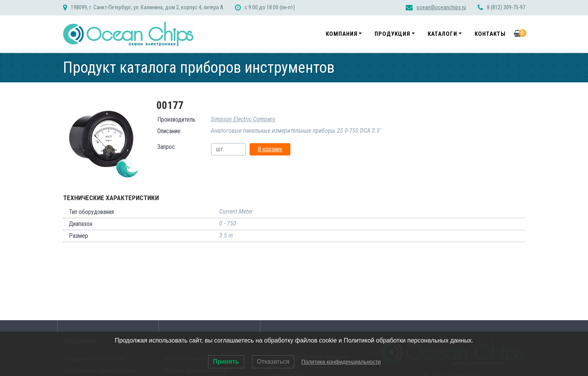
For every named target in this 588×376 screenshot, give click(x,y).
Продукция (392, 34)
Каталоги (442, 34)
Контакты (490, 34)
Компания (342, 34)
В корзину (270, 149)
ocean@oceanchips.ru (441, 8)
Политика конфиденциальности (341, 362)
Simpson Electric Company (243, 119)
